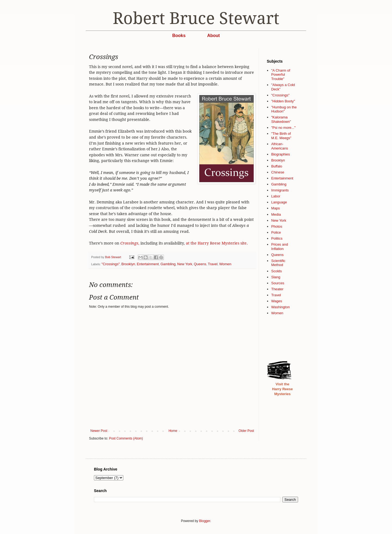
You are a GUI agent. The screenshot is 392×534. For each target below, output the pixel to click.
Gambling (168, 264)
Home (173, 431)
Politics (277, 238)
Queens (200, 264)
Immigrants (280, 190)
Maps (275, 208)
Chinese (278, 172)
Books (179, 36)
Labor (276, 196)
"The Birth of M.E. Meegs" (281, 136)
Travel (213, 264)
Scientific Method (278, 263)
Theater (277, 289)
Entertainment (148, 264)
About (213, 36)
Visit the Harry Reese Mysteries (283, 389)
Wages (277, 301)
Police (276, 232)
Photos (277, 226)
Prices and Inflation (279, 247)
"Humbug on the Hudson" (284, 109)
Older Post (246, 431)
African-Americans (279, 146)
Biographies (281, 154)
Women (225, 264)
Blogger (205, 521)
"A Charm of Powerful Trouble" (281, 75)
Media (276, 214)
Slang (276, 277)
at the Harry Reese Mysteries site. (217, 243)
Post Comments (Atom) (126, 438)
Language (279, 202)
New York (185, 264)
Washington (280, 307)
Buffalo (277, 166)
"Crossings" (111, 264)
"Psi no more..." (283, 128)
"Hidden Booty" (283, 101)
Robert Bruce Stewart (196, 18)
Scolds (276, 271)
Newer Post (99, 431)
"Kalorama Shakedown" (281, 119)
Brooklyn (128, 264)
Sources (278, 283)
